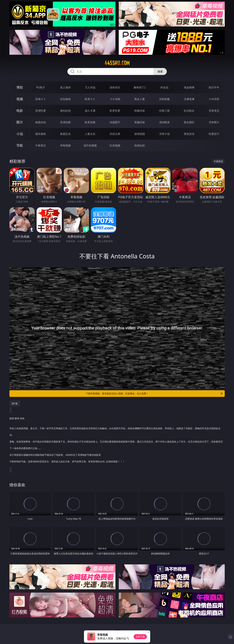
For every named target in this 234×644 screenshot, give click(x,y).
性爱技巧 (214, 134)
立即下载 (140, 637)
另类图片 (214, 122)
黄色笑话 (189, 134)
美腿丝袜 (140, 122)
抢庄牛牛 (214, 87)
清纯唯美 (164, 122)
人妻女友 (90, 134)
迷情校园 (140, 134)
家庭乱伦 (65, 134)
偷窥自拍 (41, 122)
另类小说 (164, 134)
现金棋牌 (189, 87)
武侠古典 (115, 134)
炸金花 (164, 87)
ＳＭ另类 (214, 99)
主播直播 (189, 99)
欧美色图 (90, 122)
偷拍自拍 (65, 111)
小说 (20, 134)
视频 (20, 99)
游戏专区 (115, 87)
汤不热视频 (90, 145)
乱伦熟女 (189, 111)
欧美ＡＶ (90, 99)
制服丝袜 (140, 111)
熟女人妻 (140, 99)
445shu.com (117, 63)
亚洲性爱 (41, 111)
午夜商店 (41, 145)
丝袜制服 (164, 99)
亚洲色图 (65, 122)
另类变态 (214, 111)
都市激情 (41, 134)
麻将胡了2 (140, 87)
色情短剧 (140, 145)
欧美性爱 (115, 111)
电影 (20, 111)
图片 (20, 122)
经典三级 (164, 111)
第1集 (15, 403)
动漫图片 (115, 122)
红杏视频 (115, 145)
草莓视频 (65, 145)
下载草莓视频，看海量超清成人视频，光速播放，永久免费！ (154, 394)
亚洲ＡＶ (41, 99)
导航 (20, 145)
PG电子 (41, 87)
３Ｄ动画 (115, 99)
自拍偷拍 (65, 99)
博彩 (20, 87)
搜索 (160, 71)
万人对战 (90, 87)
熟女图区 (189, 122)
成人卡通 (90, 111)
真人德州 (65, 87)
